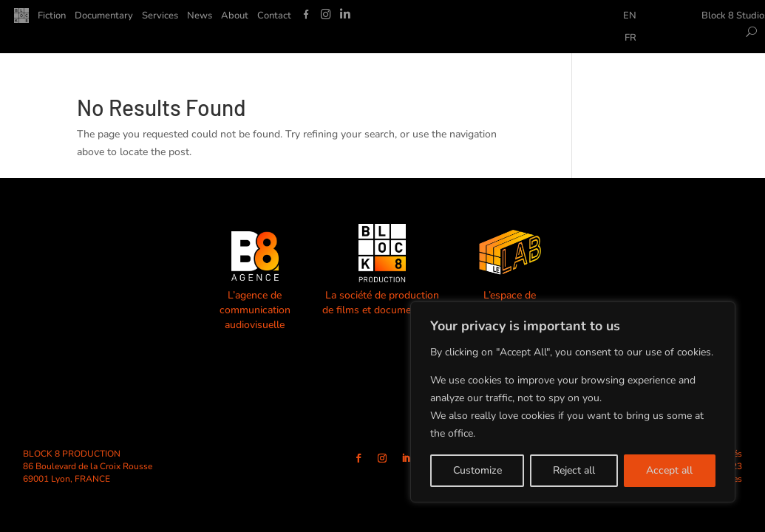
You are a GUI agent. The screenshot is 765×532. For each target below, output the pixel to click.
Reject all (574, 470)
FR (630, 38)
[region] (573, 402)
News (200, 16)
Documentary (104, 16)
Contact (274, 16)
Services (160, 16)
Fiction (52, 16)
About (235, 16)
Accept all (669, 470)
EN (630, 16)
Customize (477, 470)
